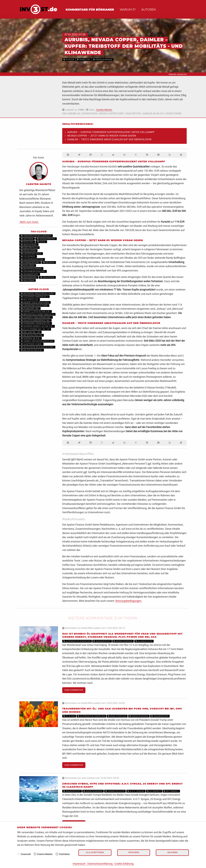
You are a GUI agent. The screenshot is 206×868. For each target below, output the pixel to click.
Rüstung (27, 242)
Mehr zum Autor (29, 222)
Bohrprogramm (31, 268)
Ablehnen (172, 852)
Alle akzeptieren (95, 852)
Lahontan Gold (31, 254)
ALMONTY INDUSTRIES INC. (36, 317)
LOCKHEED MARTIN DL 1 (34, 297)
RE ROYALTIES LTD (32, 335)
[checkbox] (19, 854)
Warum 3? (128, 10)
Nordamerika (46, 239)
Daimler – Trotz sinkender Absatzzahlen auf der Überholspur (109, 139)
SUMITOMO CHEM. (31, 344)
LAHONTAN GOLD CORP (34, 305)
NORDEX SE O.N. (31, 338)
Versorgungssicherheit (36, 236)
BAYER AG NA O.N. (32, 350)
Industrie (47, 277)
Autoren (149, 10)
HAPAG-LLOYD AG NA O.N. (36, 311)
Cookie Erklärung (124, 864)
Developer (28, 251)
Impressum (79, 864)
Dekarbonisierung (33, 271)
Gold (41, 242)
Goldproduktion (32, 259)
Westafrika (29, 245)
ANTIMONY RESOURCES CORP (37, 294)
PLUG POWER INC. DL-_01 (35, 329)
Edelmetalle (29, 248)
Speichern (134, 852)
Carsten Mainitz (104, 110)
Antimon (27, 239)
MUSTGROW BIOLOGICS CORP (37, 347)
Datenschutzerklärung (100, 864)
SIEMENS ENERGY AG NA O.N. (37, 326)
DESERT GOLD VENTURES (35, 302)
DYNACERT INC (30, 308)
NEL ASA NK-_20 (30, 332)
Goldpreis (28, 256)
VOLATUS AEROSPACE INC (35, 320)
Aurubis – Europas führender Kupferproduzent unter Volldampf (111, 132)
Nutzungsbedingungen (128, 601)
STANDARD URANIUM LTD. (36, 323)
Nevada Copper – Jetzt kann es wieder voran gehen (102, 136)
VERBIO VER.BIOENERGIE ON (37, 341)
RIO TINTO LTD (30, 299)
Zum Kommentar (74, 690)
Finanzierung (30, 262)
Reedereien (29, 277)
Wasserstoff (30, 274)
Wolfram (28, 280)
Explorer (28, 265)
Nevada (49, 262)
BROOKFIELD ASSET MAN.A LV (37, 314)
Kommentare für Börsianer (90, 10)
